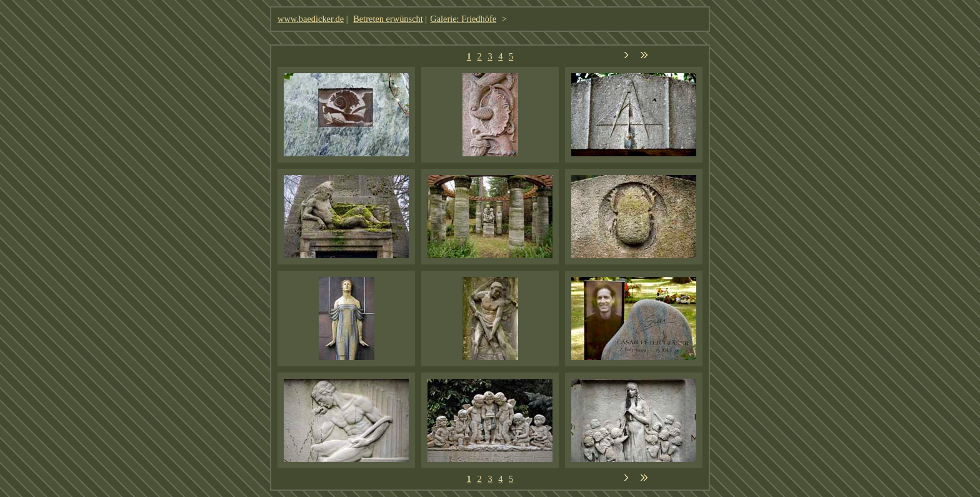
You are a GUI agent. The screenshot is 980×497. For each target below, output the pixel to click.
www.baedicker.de (311, 19)
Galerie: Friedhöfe (463, 19)
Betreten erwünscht (388, 19)
